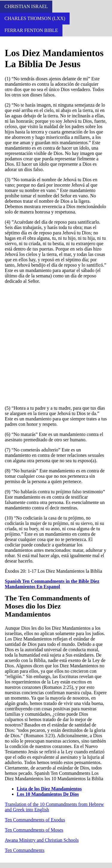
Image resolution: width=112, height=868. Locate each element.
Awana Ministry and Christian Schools (42, 840)
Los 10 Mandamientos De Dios (48, 794)
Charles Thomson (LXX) (35, 18)
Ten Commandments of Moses (34, 830)
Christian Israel (26, 6)
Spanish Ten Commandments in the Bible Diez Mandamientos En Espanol (52, 584)
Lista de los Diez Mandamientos (49, 789)
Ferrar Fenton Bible (31, 30)
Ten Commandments (25, 850)
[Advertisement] (56, 345)
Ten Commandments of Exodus (35, 820)
